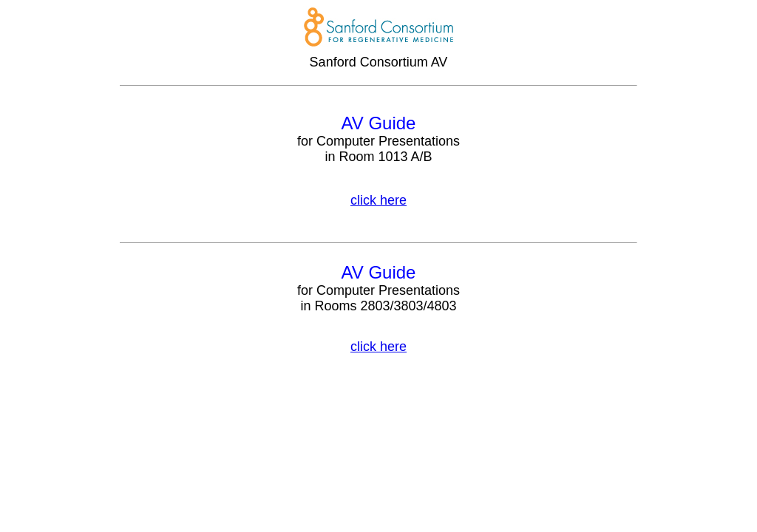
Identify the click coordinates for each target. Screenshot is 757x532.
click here (378, 200)
